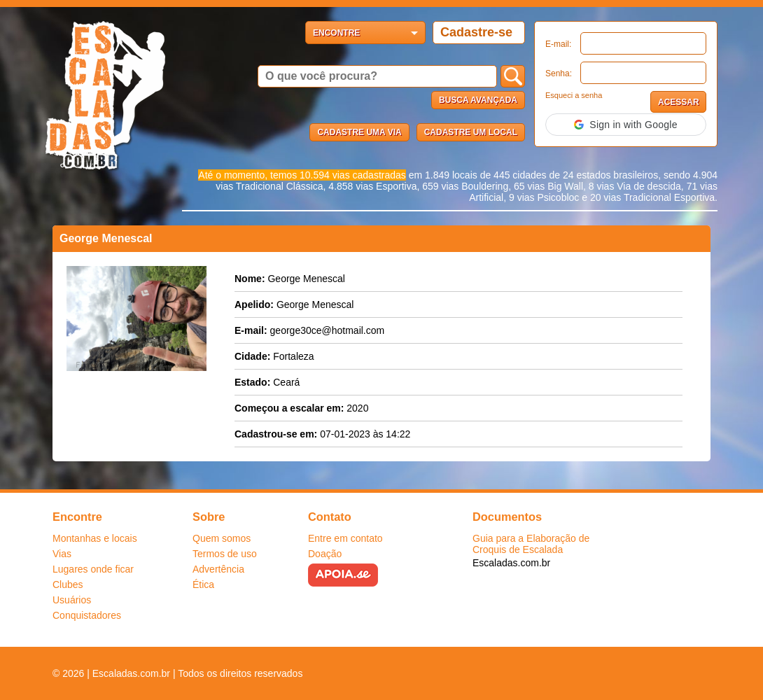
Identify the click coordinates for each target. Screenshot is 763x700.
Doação (325, 554)
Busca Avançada (478, 100)
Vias (62, 554)
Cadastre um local (471, 132)
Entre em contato (345, 538)
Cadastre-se (476, 32)
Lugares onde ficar (93, 569)
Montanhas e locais (95, 538)
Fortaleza (293, 356)
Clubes (68, 584)
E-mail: (558, 44)
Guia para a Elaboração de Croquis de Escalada (531, 544)
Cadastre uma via (359, 132)
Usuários (72, 600)
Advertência (218, 569)
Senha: (559, 73)
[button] (626, 125)
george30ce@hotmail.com (328, 330)
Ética (203, 584)
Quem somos (222, 538)
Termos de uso (225, 554)
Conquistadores (87, 615)
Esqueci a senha (574, 95)
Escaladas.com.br (511, 563)
